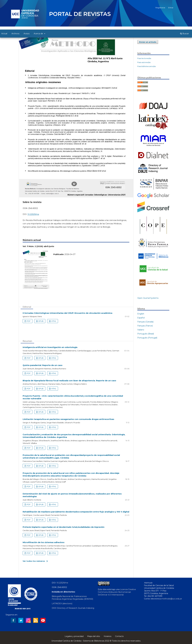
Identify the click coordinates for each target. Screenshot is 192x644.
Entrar (171, 8)
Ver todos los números (34, 561)
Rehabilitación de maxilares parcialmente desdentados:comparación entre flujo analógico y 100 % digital (76, 512)
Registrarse (160, 8)
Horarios (108, 636)
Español (141, 318)
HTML (54, 321)
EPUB (41, 321)
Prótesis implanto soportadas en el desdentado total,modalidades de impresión (64, 527)
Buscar (184, 34)
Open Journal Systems (148, 298)
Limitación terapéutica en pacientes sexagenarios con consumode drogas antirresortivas (68, 419)
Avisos (27, 34)
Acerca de (39, 34)
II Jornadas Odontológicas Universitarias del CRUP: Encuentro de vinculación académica (67, 313)
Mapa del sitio (94, 636)
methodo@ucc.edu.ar (172, 599)
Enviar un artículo (148, 42)
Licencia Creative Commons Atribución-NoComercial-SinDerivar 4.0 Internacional (117, 592)
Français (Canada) (145, 322)
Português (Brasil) (146, 334)
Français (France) (145, 326)
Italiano (141, 330)
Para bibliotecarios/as (147, 66)
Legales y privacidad (74, 636)
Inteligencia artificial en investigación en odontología (50, 347)
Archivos (15, 34)
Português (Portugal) (147, 338)
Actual (4, 34)
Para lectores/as (144, 58)
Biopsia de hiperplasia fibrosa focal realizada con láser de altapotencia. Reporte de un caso (69, 381)
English (141, 314)
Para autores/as (144, 62)
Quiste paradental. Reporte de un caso (43, 365)
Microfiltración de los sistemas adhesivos (44, 542)
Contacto (119, 636)
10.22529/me (33, 214)
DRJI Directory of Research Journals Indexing (73, 608)
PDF (28, 321)
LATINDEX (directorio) (62, 604)
